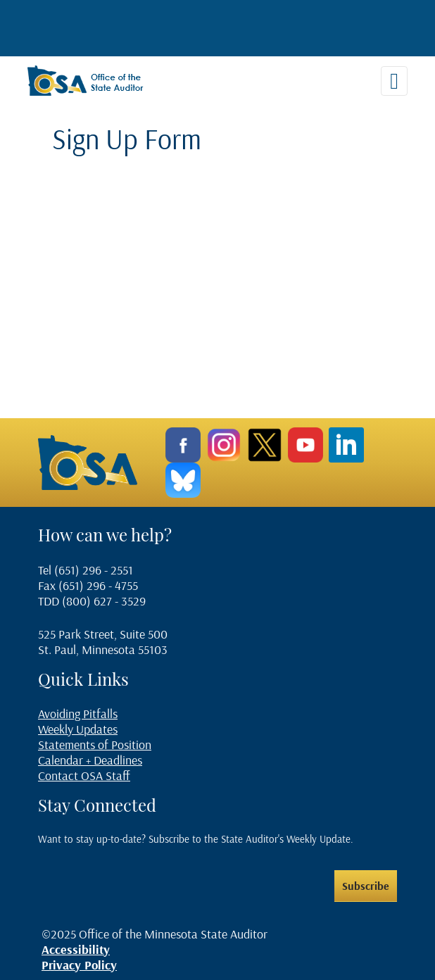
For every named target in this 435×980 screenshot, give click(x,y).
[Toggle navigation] (394, 81)
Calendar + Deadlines (90, 760)
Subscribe (366, 886)
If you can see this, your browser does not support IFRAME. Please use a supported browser (232, 273)
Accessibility (76, 949)
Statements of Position (95, 745)
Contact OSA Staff (84, 775)
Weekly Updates (78, 729)
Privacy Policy (79, 965)
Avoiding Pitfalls (78, 714)
